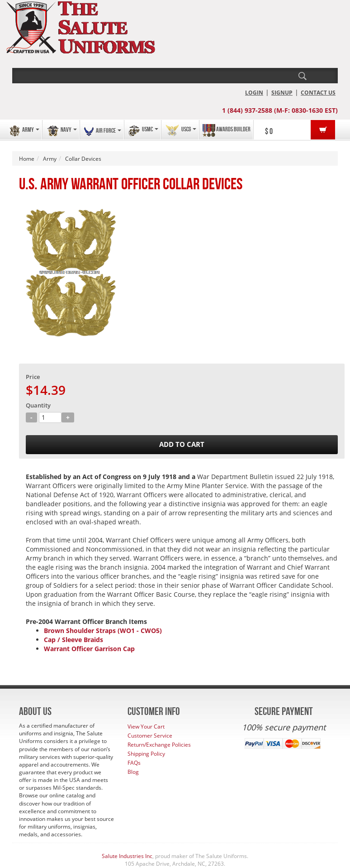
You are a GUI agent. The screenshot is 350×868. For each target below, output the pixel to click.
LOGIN (254, 93)
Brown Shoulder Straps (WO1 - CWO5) (103, 631)
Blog (133, 772)
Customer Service (150, 736)
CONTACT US (318, 93)
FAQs (134, 763)
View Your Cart (146, 727)
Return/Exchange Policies (159, 745)
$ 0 (269, 131)
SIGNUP (282, 93)
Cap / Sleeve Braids (73, 640)
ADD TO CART (182, 444)
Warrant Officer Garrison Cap (89, 649)
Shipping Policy (146, 754)
